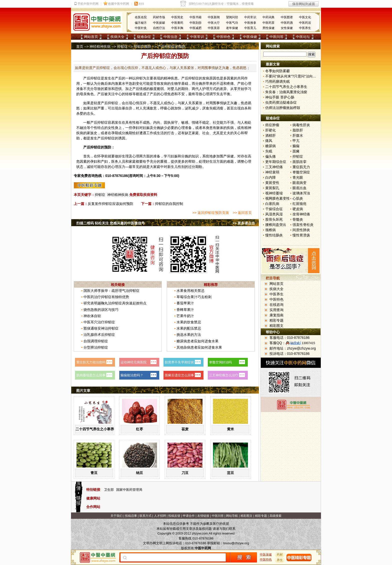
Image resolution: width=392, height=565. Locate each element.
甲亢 (296, 141)
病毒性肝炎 (301, 125)
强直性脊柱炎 (303, 225)
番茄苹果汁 (185, 303)
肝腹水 (298, 135)
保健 (230, 156)
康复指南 (276, 315)
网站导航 (232, 516)
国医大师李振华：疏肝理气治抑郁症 (111, 291)
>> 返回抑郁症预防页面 (210, 213)
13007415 (308, 343)
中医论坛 (303, 37)
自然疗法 (159, 28)
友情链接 (203, 516)
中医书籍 (195, 17)
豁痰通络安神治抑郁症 (101, 328)
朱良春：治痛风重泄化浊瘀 (286, 92)
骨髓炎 (298, 219)
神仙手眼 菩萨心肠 (280, 97)
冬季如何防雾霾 (277, 71)
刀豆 (185, 473)
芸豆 (230, 473)
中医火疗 (214, 23)
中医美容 (214, 28)
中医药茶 (268, 23)
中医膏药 (177, 23)
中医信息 (170, 37)
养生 (280, 560)
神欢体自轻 (92, 316)
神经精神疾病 (100, 46)
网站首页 (91, 37)
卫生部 (109, 490)
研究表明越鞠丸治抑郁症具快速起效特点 (115, 303)
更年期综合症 (276, 162)
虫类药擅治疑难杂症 (281, 102)
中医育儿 (250, 28)
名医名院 (141, 17)
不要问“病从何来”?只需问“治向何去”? (294, 76)
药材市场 (159, 17)
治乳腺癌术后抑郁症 (99, 335)
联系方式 (145, 516)
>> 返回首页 (242, 213)
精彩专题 (276, 320)
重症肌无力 (301, 167)
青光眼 (298, 177)
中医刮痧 (195, 23)
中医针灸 (141, 28)
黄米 (230, 429)
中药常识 (250, 17)
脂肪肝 (298, 130)
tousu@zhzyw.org (236, 543)
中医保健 (250, 37)
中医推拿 (250, 23)
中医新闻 (214, 17)
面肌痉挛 (299, 162)
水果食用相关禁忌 (190, 291)
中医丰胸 (177, 28)
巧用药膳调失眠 (277, 81)
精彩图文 (276, 326)
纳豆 (139, 473)
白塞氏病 (272, 204)
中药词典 (268, 17)
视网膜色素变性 (277, 198)
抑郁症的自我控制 (169, 204)
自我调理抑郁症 (96, 341)
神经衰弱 (272, 172)
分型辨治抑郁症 (96, 347)
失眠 (269, 151)
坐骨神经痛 (301, 214)
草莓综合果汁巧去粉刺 (194, 297)
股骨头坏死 (274, 219)
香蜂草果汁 (185, 310)
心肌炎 (298, 198)
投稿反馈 (174, 516)
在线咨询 (276, 305)
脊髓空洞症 (301, 172)
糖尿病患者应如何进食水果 (197, 341)
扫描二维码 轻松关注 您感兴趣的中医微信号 (110, 223)
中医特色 (223, 37)
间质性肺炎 (301, 230)
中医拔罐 (159, 23)
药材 (280, 555)
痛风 (269, 141)
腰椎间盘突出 (276, 225)
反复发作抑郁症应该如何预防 (110, 204)
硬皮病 (298, 209)
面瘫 (296, 151)
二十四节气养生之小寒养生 (96, 429)
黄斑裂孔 (272, 188)
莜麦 (185, 429)
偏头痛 (270, 156)
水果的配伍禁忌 (189, 328)
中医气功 (232, 23)
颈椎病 (270, 230)
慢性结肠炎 (274, 235)
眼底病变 (299, 183)
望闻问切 (232, 17)
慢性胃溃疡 (301, 235)
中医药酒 (287, 23)
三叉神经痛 (274, 167)
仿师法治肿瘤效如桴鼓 (283, 108)
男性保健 (268, 28)
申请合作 (189, 516)
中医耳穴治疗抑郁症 (99, 322)
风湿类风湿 (274, 214)
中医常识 (197, 37)
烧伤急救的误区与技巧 (101, 310)
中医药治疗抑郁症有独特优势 (106, 297)
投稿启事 (131, 516)
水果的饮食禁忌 (189, 322)
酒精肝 (270, 135)
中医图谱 (287, 17)
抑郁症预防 (142, 46)
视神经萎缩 (274, 193)
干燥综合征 (274, 209)
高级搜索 (275, 516)
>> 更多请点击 (244, 223)
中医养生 (305, 28)
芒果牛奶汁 (185, 316)
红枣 (139, 429)
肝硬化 (270, 130)
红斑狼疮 (299, 204)
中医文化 (305, 17)
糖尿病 (270, 146)
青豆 (94, 473)
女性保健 (287, 28)
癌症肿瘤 (272, 125)
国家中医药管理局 (129, 490)
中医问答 (276, 37)
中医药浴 (305, 23)
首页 (80, 46)
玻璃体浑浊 (301, 193)
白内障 (270, 177)
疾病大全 (117, 37)
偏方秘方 (141, 23)
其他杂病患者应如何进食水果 (199, 347)
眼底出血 (299, 188)
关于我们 (116, 516)
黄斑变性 (272, 183)
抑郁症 (122, 46)
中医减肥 (195, 28)
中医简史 (177, 17)
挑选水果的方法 (189, 335)
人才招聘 (160, 516)
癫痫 (296, 146)
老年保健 (232, 28)
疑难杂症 (144, 37)
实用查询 (276, 310)
